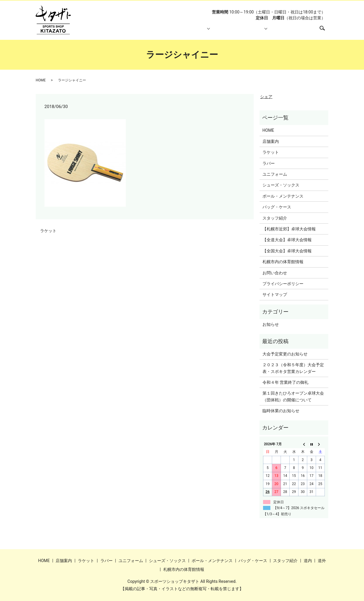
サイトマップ (275, 294)
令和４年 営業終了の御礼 (285, 382)
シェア (266, 97)
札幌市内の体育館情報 (289, 31)
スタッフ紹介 (218, 31)
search (325, 31)
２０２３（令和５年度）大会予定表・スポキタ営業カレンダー (293, 368)
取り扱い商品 (183, 31)
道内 (308, 561)
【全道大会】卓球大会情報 (287, 240)
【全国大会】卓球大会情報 (287, 251)
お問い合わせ (275, 273)
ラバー (269, 163)
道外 (322, 561)
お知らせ (271, 324)
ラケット (48, 231)
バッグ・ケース (277, 207)
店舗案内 (150, 31)
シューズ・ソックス (281, 185)
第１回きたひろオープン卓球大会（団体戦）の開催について (293, 396)
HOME (124, 31)
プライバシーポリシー (283, 284)
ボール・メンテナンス (283, 196)
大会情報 (250, 31)
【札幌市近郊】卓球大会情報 (289, 229)
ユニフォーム (275, 174)
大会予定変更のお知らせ (285, 354)
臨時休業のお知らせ (281, 411)
